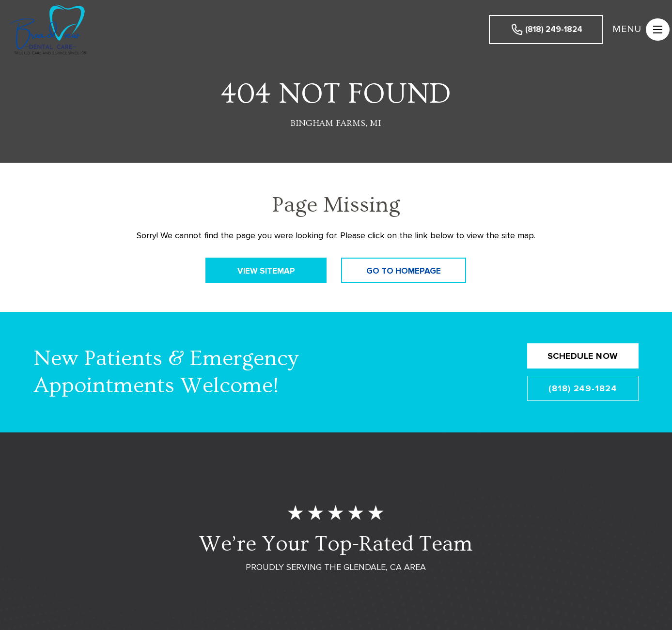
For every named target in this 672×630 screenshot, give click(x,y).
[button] (637, 30)
